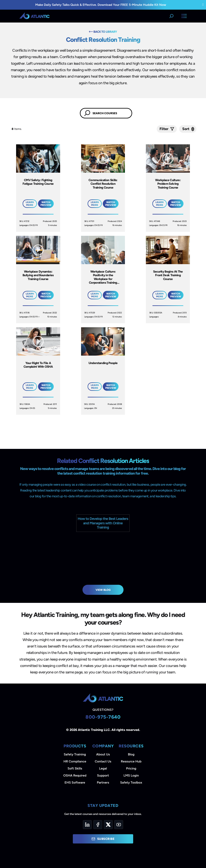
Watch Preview (46, 204)
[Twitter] (108, 825)
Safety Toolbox (131, 782)
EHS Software (75, 782)
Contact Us (103, 761)
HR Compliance (75, 761)
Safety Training (75, 754)
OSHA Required (75, 775)
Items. (17, 129)
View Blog (103, 590)
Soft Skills (75, 768)
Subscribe (103, 839)
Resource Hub (131, 761)
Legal (103, 768)
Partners (103, 782)
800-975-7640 (103, 717)
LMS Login (131, 775)
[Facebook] (98, 825)
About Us (103, 754)
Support (103, 775)
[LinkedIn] (87, 825)
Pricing (131, 768)
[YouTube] (119, 825)
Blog (131, 754)
